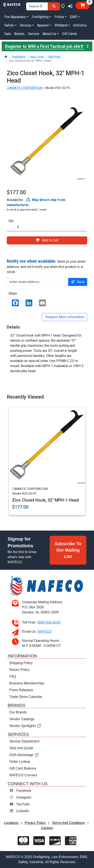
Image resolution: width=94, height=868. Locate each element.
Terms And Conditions (68, 823)
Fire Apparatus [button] (15, 17)
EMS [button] (74, 17)
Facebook (24, 791)
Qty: (11, 221)
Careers (47, 828)
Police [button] (59, 17)
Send (78, 282)
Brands (19, 34)
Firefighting (19, 57)
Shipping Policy (21, 663)
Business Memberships (27, 683)
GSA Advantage (24, 755)
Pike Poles (55, 57)
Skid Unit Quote (21, 748)
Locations (11, 823)
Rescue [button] (26, 25)
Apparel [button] (43, 25)
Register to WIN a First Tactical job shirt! (47, 46)
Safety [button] (9, 25)
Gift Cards (70, 34)
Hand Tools (37, 57)
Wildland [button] (61, 25)
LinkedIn (23, 811)
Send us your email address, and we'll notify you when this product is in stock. (46, 266)
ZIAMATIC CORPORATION (25, 88)
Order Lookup (20, 762)
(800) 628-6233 (49, 622)
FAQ (13, 676)
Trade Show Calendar (26, 697)
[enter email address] (38, 282)
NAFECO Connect (23, 775)
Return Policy (19, 670)
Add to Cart (47, 240)
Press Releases (21, 690)
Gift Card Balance (23, 768)
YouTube (23, 804)
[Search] (54, 6)
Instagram (24, 797)
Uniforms (80, 25)
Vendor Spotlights (25, 726)
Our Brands (18, 712)
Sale (8, 34)
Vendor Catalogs (22, 719)
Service (34, 34)
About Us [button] (49, 34)
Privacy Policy (35, 823)
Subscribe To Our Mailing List (68, 550)
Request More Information (65, 317)
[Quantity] (47, 227)
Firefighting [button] (40, 17)
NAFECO (45, 632)
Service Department (24, 741)
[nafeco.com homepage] (12, 4)
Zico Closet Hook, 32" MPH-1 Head (46, 500)
